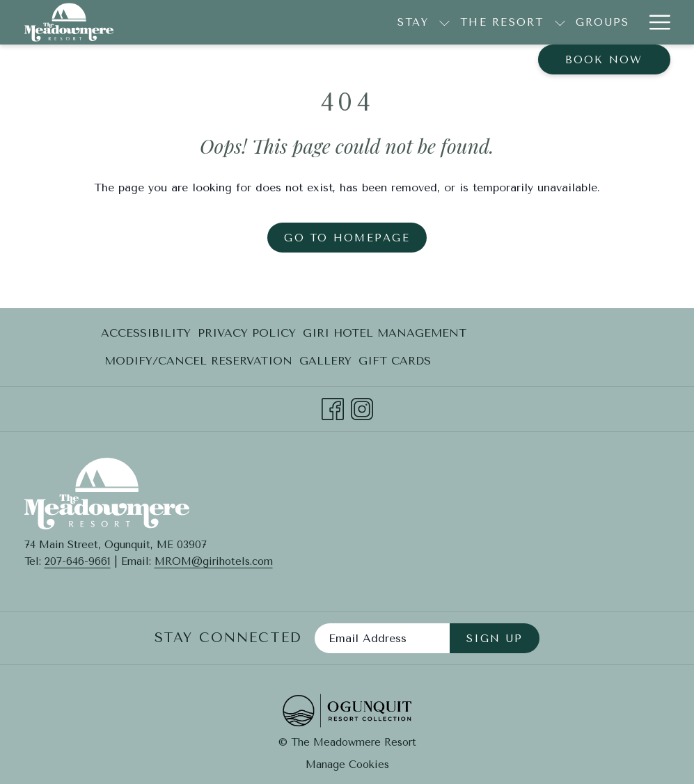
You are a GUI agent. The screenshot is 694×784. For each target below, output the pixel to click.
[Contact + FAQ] (605, 22)
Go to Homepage (347, 238)
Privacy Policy (247, 333)
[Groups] (411, 22)
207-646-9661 (78, 561)
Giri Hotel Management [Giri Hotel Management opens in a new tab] (385, 336)
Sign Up (495, 639)
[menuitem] (148, 333)
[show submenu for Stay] (253, 22)
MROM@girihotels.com (214, 561)
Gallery (325, 361)
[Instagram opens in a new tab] (362, 407)
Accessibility (146, 333)
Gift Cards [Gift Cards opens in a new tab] (395, 363)
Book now (604, 60)
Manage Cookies (347, 765)
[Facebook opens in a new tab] (333, 407)
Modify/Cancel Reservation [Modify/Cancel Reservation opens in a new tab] (198, 363)
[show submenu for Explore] (532, 22)
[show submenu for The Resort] (368, 22)
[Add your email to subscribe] (382, 638)
